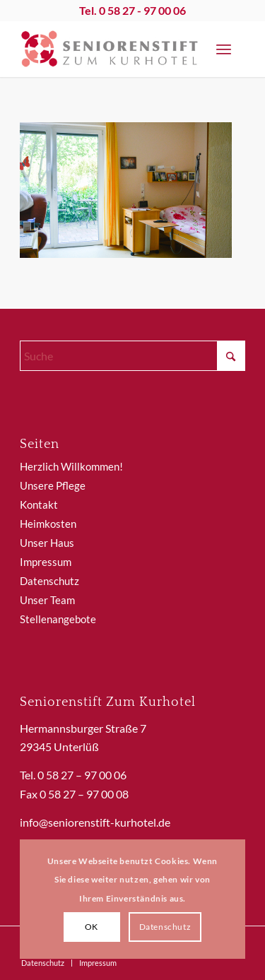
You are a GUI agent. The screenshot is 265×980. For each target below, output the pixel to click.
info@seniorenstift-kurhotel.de (95, 822)
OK (92, 927)
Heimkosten (48, 524)
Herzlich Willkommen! (71, 466)
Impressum (46, 562)
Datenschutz (49, 581)
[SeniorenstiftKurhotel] (110, 49)
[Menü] (224, 49)
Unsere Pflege (53, 485)
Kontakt (39, 504)
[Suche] (132, 356)
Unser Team (47, 600)
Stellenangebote (58, 619)
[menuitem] (224, 49)
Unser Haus (47, 543)
